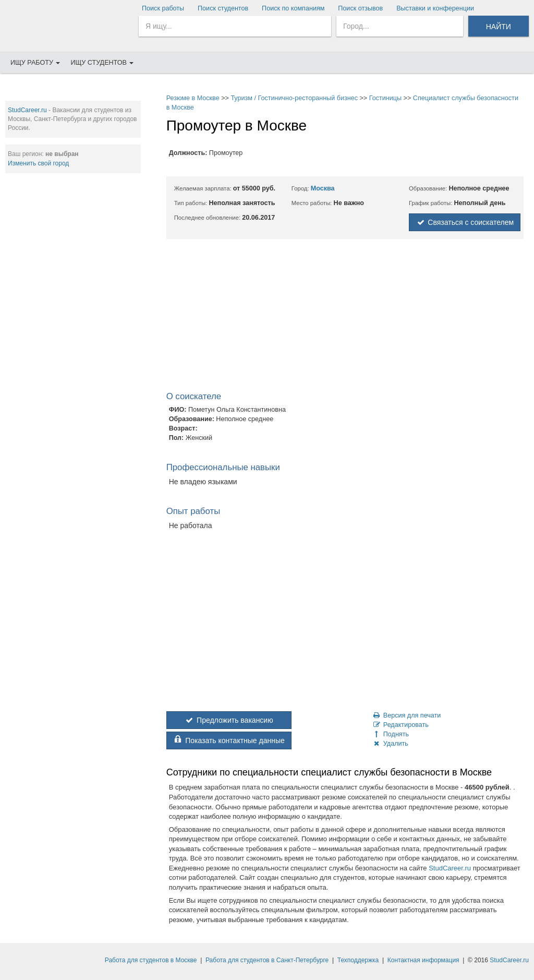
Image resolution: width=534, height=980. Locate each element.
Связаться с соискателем (465, 222)
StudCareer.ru (27, 110)
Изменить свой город (38, 163)
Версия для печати (407, 715)
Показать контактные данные (229, 740)
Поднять (391, 734)
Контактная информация (423, 960)
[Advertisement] (73, 248)
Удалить (390, 744)
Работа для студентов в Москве (151, 960)
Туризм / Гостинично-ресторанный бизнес (294, 98)
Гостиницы (385, 98)
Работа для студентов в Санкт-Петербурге (267, 960)
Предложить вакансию (229, 720)
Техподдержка (358, 960)
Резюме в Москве (193, 98)
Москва (323, 188)
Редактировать (400, 725)
